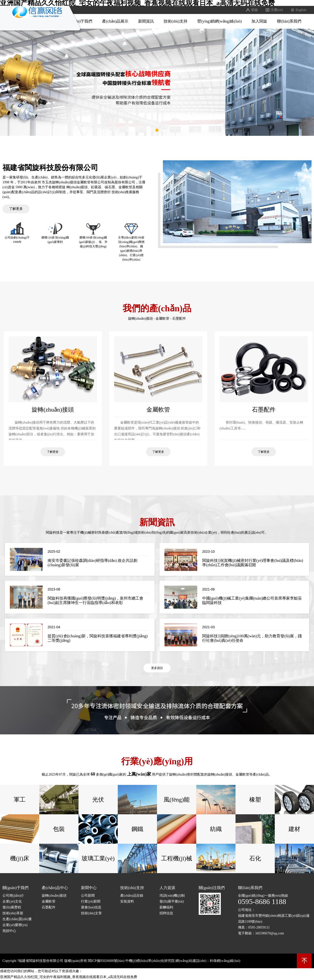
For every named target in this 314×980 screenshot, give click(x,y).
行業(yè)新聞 (91, 901)
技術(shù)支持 (176, 21)
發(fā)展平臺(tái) (172, 901)
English (298, 10)
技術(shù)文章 (91, 913)
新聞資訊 (146, 21)
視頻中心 (9, 931)
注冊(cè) (274, 10)
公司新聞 (88, 896)
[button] (152, 130)
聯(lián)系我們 (289, 21)
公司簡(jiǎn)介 (13, 896)
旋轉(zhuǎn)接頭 (140, 319)
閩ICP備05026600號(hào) (106, 961)
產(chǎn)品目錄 (132, 896)
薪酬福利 (166, 907)
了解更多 (16, 209)
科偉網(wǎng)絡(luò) (225, 961)
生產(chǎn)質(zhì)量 (17, 919)
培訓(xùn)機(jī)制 (172, 896)
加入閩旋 (259, 21)
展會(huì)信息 (91, 907)
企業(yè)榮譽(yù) (15, 925)
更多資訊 (157, 668)
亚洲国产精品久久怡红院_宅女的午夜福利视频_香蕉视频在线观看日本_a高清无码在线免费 (69, 977)
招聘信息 (166, 913)
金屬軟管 (162, 319)
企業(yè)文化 (12, 901)
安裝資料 (127, 901)
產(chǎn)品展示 (115, 21)
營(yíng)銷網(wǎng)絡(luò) (219, 21)
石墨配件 (179, 319)
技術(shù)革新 (13, 913)
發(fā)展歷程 (12, 907)
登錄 (252, 10)
